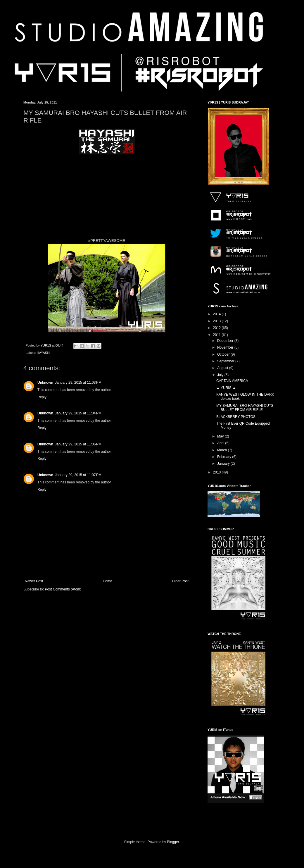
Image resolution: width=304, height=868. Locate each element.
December (226, 341)
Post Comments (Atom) (63, 589)
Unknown (45, 383)
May (221, 436)
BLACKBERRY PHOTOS (236, 417)
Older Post (180, 581)
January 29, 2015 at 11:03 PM (78, 383)
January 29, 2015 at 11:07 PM (78, 475)
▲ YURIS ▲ (226, 388)
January (224, 464)
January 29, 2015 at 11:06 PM (78, 444)
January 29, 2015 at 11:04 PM (78, 413)
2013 (217, 321)
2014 (217, 314)
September (226, 361)
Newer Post (34, 581)
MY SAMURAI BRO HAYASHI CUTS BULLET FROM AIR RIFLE (245, 408)
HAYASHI (44, 353)
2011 (217, 335)
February (225, 457)
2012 (217, 328)
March (223, 450)
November (226, 347)
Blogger (173, 842)
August (223, 368)
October (224, 354)
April (221, 443)
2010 (217, 472)
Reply (42, 397)
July (221, 375)
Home (108, 581)
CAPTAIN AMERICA (232, 381)
